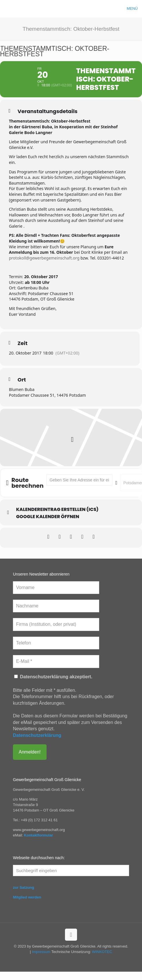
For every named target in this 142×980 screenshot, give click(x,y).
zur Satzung (24, 896)
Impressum (41, 960)
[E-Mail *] (56, 670)
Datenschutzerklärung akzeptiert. (53, 685)
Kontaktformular (38, 844)
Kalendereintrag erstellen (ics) (57, 518)
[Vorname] (56, 596)
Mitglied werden (27, 906)
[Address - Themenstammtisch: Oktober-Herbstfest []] (79, 488)
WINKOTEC (102, 960)
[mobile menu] (134, 9)
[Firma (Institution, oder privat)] (56, 633)
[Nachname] (56, 614)
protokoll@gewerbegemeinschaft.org (44, 266)
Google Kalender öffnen (48, 525)
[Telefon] (56, 651)
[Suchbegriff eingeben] (71, 879)
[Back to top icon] (71, 943)
